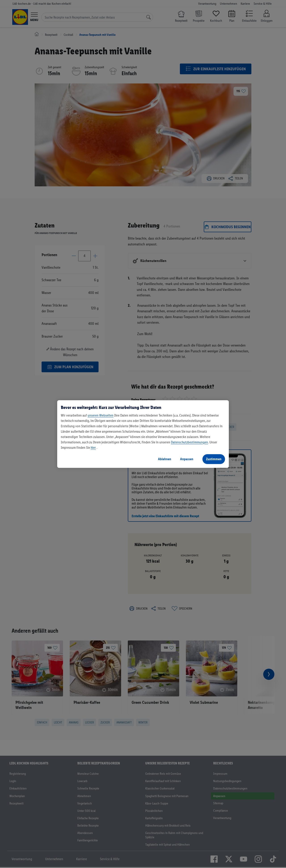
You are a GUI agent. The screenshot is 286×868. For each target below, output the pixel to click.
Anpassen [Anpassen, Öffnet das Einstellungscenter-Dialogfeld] (187, 459)
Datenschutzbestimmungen (189, 442)
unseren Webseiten (101, 415)
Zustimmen (214, 459)
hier (93, 448)
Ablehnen (165, 459)
